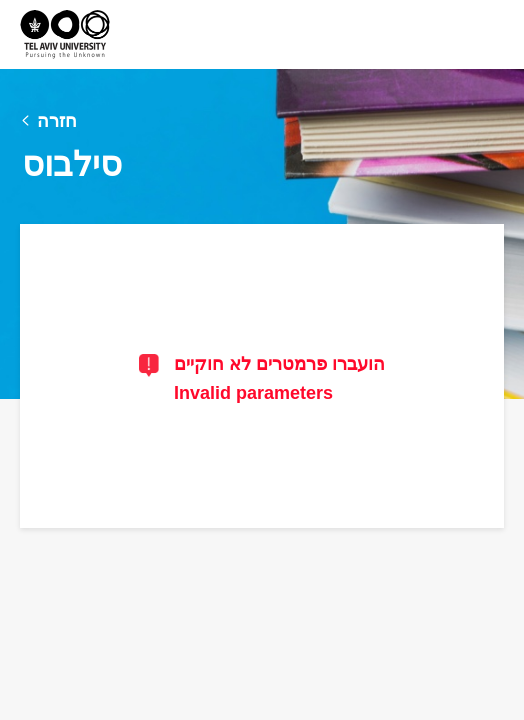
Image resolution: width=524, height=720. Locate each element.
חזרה (57, 121)
